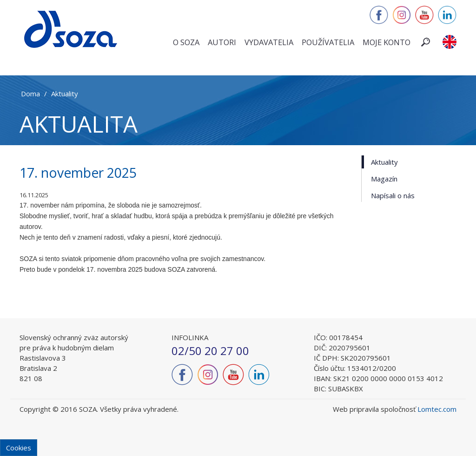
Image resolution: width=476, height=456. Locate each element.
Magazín (384, 179)
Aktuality (65, 94)
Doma (30, 94)
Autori (222, 42)
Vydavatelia (269, 42)
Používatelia (328, 42)
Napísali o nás (393, 195)
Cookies (19, 448)
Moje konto (387, 42)
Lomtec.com (437, 409)
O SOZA (186, 42)
